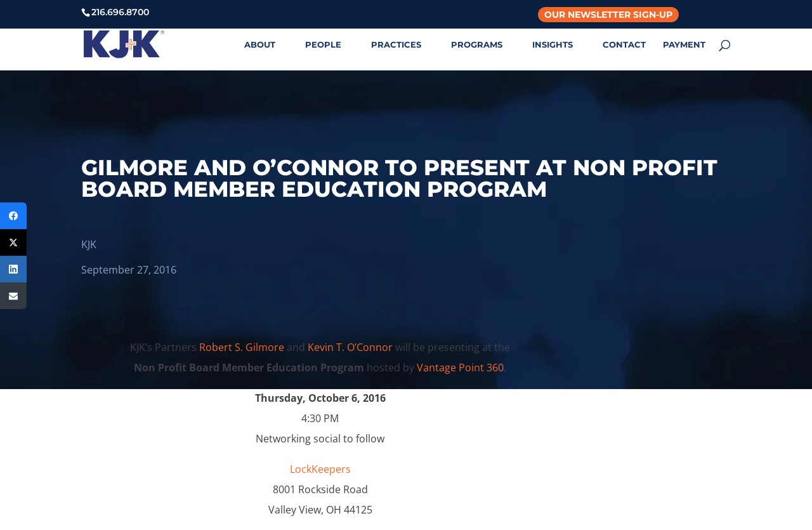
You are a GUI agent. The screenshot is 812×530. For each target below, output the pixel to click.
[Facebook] (13, 216)
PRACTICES (396, 45)
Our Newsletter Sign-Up (608, 15)
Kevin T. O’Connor (350, 347)
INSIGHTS (553, 45)
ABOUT (260, 45)
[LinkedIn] (13, 269)
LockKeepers (320, 469)
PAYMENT (684, 45)
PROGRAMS (477, 45)
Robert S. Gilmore (242, 347)
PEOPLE (323, 45)
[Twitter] (13, 242)
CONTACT (624, 45)
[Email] (13, 296)
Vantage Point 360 (460, 368)
